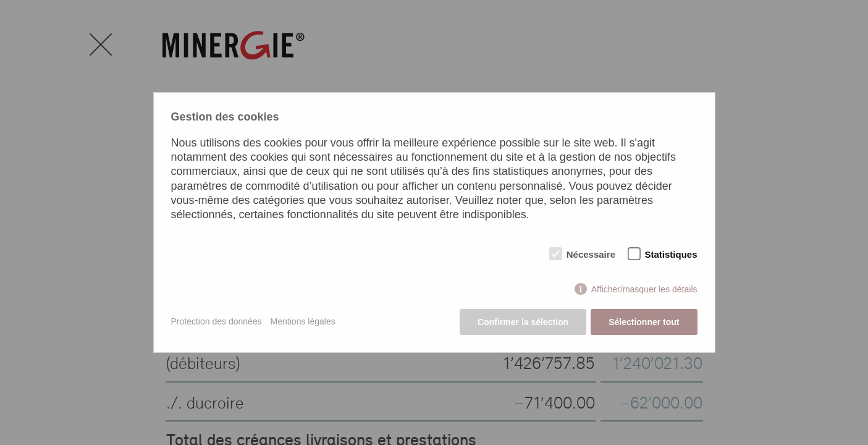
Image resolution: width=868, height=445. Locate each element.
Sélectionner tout (644, 322)
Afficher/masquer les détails (644, 289)
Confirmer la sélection (523, 322)
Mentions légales (303, 321)
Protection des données (217, 321)
